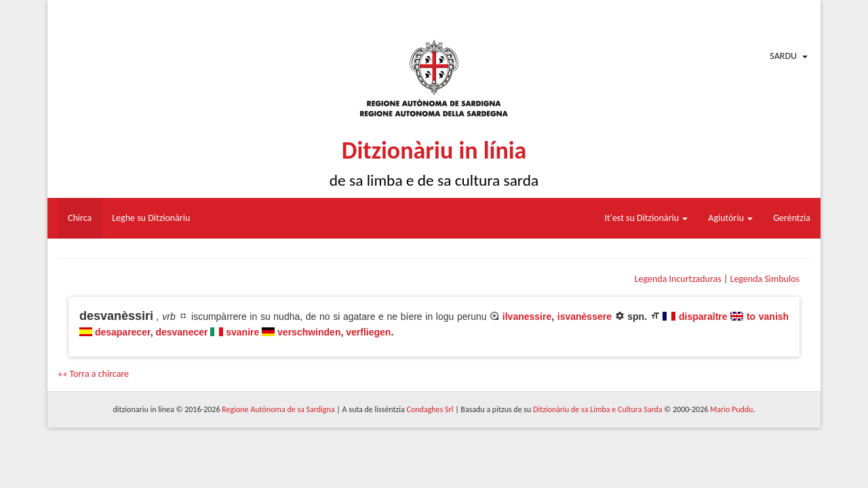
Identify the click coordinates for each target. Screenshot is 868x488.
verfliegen (368, 332)
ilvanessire (527, 317)
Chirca (80, 218)
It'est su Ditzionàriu (647, 218)
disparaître (703, 317)
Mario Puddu (731, 409)
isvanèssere (585, 317)
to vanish (768, 317)
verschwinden (309, 332)
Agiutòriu (730, 218)
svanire (242, 332)
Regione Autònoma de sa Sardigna (278, 409)
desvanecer (181, 332)
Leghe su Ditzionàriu (151, 218)
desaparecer (123, 332)
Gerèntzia (792, 218)
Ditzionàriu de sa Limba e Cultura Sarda (597, 409)
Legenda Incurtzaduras (678, 279)
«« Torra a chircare (93, 374)
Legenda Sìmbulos (765, 279)
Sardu (783, 56)
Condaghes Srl (430, 409)
